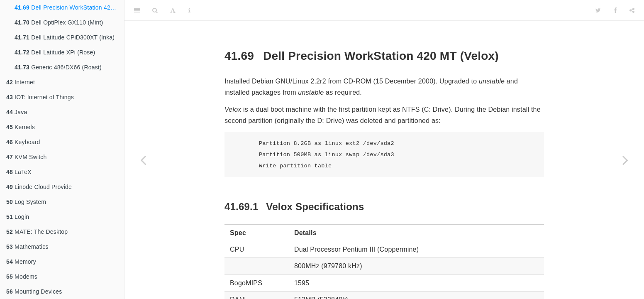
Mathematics (27, 247)
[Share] (632, 10)
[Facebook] (615, 10)
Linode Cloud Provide (39, 187)
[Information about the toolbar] (189, 10)
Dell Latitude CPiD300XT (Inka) (65, 37)
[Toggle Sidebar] (137, 10)
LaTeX (19, 172)
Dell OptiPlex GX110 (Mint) (59, 22)
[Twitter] (598, 10)
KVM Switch (27, 157)
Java (17, 112)
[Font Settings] (173, 10)
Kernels (21, 127)
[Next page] (625, 160)
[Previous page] (143, 160)
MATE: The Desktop (37, 232)
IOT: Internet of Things (40, 97)
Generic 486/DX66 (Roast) (58, 67)
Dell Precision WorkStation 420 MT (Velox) (69, 7)
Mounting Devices (34, 292)
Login (18, 217)
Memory (21, 262)
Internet (21, 82)
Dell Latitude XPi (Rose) (55, 52)
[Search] (155, 10)
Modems (22, 277)
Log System (26, 202)
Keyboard (23, 142)
